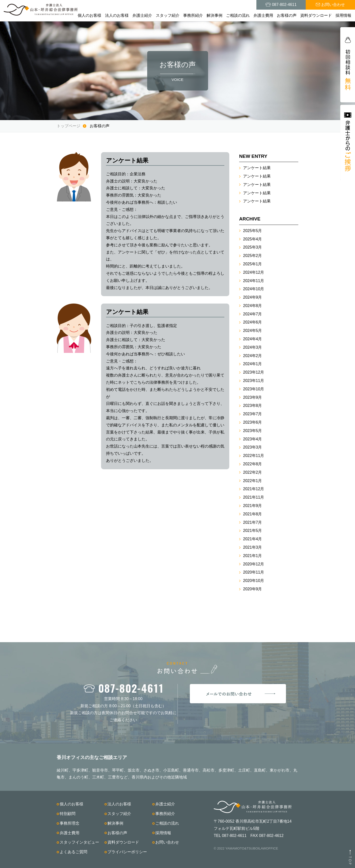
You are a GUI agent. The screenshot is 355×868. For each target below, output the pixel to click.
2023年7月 (253, 414)
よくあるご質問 (73, 852)
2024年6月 (253, 322)
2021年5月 (253, 531)
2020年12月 (254, 564)
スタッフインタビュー (79, 842)
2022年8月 (253, 464)
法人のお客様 (117, 15)
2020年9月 (253, 589)
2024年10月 (254, 289)
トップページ (69, 126)
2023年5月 (253, 431)
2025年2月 (253, 256)
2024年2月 (253, 356)
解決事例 (214, 15)
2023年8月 (253, 406)
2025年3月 (253, 247)
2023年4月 (253, 439)
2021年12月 (254, 489)
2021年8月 (253, 514)
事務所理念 (70, 823)
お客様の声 (287, 15)
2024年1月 (253, 364)
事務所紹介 (193, 15)
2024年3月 (253, 347)
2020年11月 (254, 572)
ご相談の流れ (238, 15)
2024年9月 (253, 297)
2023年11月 (254, 381)
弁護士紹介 (142, 15)
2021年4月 (253, 539)
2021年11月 (254, 497)
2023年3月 (253, 447)
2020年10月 (254, 581)
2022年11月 (254, 456)
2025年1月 (253, 264)
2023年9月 (253, 397)
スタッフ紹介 (168, 15)
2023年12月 (254, 372)
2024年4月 (253, 339)
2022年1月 (253, 481)
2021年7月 (253, 522)
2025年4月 (253, 239)
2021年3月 (253, 547)
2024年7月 (253, 314)
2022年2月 (253, 472)
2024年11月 (254, 281)
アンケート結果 (257, 168)
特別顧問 (68, 814)
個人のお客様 (89, 15)
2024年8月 (253, 306)
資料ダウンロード (316, 15)
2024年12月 (254, 272)
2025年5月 (253, 231)
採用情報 (343, 15)
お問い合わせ (167, 842)
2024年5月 (253, 331)
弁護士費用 (263, 15)
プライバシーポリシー (127, 852)
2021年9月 (253, 506)
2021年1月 (253, 556)
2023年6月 (253, 422)
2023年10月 (254, 389)
